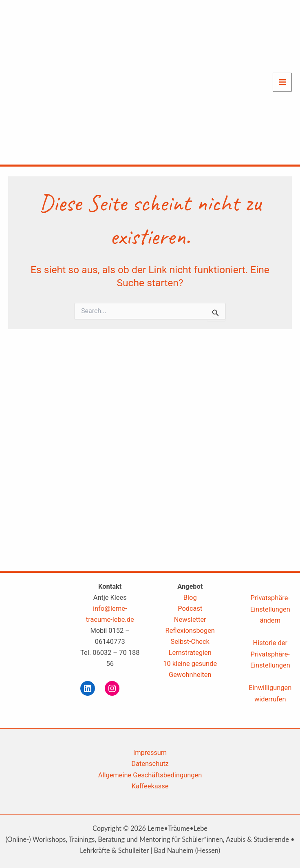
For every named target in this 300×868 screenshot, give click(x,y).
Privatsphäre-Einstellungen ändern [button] (270, 609)
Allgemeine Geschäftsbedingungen (150, 775)
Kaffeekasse (150, 786)
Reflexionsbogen (190, 631)
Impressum (150, 753)
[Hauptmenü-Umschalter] (282, 82)
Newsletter (190, 620)
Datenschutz (150, 764)
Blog (190, 598)
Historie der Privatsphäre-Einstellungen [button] (270, 654)
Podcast (190, 609)
